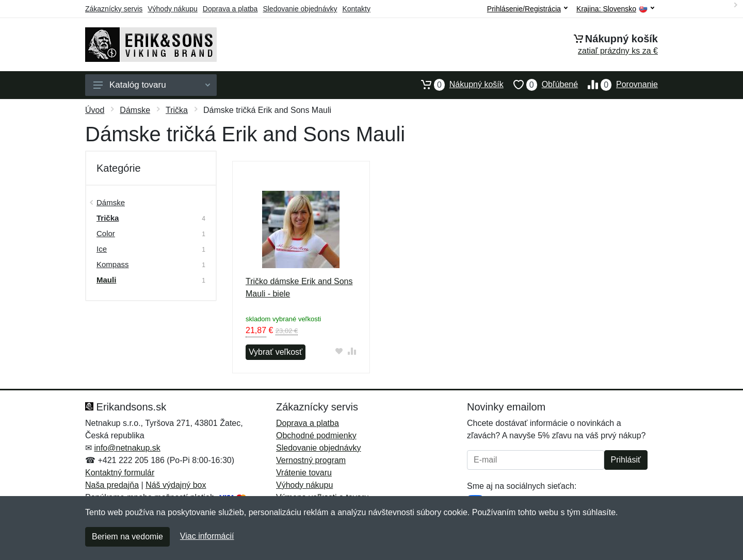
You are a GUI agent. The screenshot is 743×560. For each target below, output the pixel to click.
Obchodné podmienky (316, 435)
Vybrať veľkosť (276, 352)
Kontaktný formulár (120, 473)
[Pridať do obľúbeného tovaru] (339, 351)
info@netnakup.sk (127, 448)
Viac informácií (207, 536)
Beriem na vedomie (127, 537)
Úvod (95, 110)
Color (106, 233)
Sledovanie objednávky (300, 9)
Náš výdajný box (176, 485)
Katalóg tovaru (152, 85)
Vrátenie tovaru (304, 473)
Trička (177, 110)
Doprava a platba (230, 9)
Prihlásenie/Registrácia (527, 9)
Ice (102, 249)
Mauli (106, 280)
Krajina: (615, 9)
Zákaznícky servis (114, 9)
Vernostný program (311, 460)
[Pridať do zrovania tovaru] (352, 351)
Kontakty (356, 9)
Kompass (113, 264)
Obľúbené (541, 85)
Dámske (135, 110)
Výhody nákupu (173, 9)
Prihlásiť (626, 460)
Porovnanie (618, 85)
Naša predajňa (112, 485)
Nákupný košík (457, 85)
